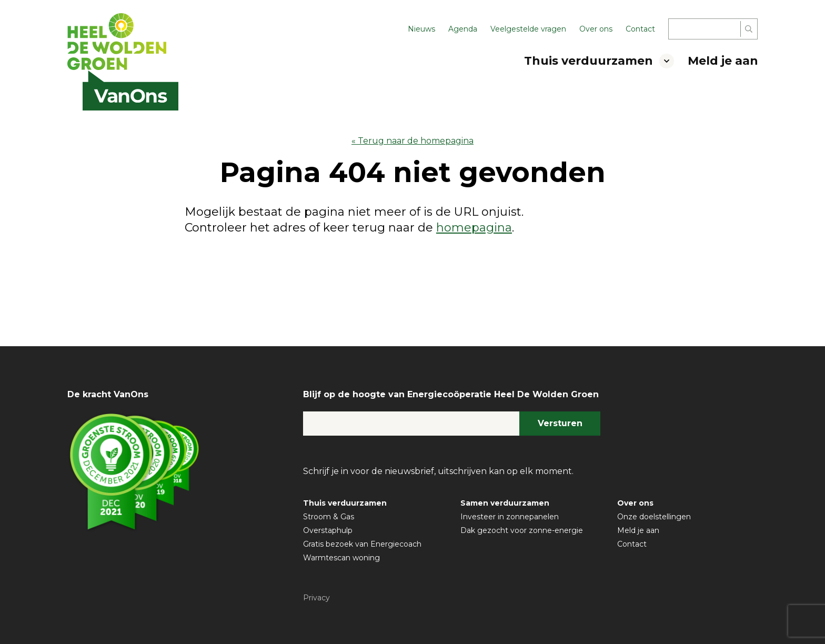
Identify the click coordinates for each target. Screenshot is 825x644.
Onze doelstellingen (654, 517)
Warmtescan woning (341, 558)
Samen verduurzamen (505, 503)
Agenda (463, 29)
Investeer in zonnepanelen (510, 517)
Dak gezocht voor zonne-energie (522, 530)
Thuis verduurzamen (588, 61)
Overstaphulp (328, 530)
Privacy (316, 598)
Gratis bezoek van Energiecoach (362, 544)
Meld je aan (723, 61)
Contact (640, 29)
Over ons (596, 29)
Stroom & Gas (329, 517)
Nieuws (421, 29)
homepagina (474, 228)
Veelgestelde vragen (528, 29)
